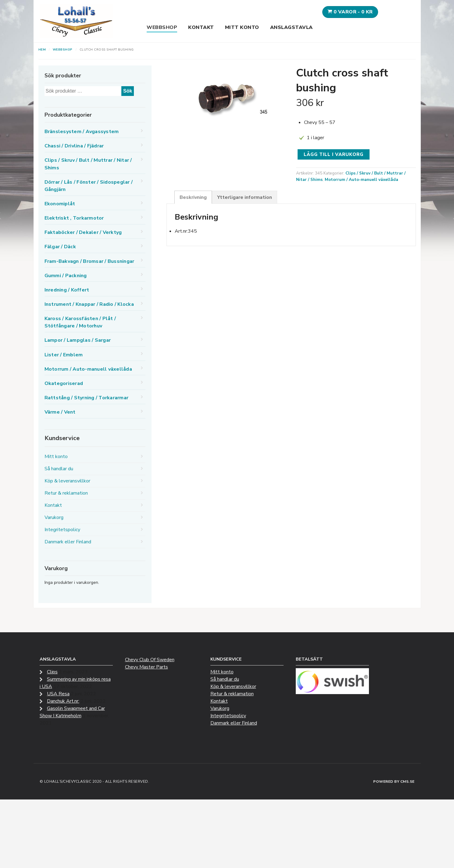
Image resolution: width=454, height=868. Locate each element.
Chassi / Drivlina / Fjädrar (74, 146)
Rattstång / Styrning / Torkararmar (87, 398)
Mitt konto (242, 27)
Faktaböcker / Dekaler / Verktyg (83, 232)
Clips (52, 672)
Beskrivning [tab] (193, 197)
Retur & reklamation (66, 493)
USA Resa (58, 694)
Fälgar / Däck (60, 247)
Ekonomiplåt (60, 204)
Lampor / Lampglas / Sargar (78, 340)
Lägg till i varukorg (334, 154)
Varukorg (54, 517)
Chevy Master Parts (147, 667)
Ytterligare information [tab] (245, 197)
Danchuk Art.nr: (63, 701)
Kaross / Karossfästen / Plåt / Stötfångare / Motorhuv (80, 322)
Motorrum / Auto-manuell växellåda (361, 180)
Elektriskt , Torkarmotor (74, 218)
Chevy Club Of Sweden (150, 660)
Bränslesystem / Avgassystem (82, 132)
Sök (128, 91)
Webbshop (162, 27)
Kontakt (201, 27)
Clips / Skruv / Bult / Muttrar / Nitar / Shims (88, 164)
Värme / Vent (60, 412)
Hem (42, 50)
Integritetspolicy (62, 530)
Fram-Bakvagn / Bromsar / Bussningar (89, 261)
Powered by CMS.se (394, 782)
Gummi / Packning (66, 276)
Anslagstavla (291, 27)
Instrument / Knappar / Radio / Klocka (89, 304)
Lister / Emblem (64, 355)
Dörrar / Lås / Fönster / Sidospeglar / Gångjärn (89, 186)
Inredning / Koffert (67, 290)
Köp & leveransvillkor (67, 481)
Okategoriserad (64, 383)
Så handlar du (59, 469)
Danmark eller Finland (68, 542)
